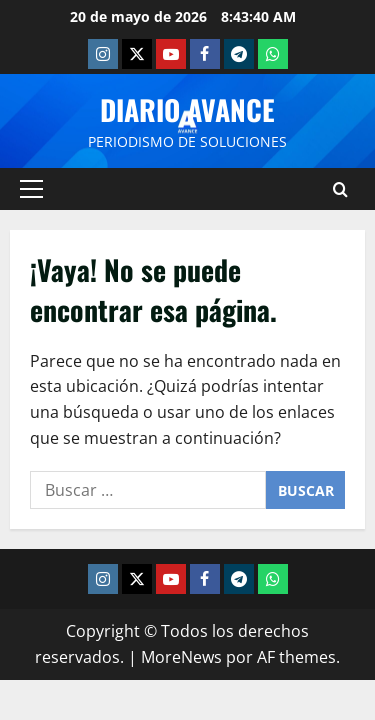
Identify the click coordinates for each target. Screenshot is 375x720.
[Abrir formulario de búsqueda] (340, 189)
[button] (31, 189)
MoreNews (181, 657)
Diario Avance (187, 109)
